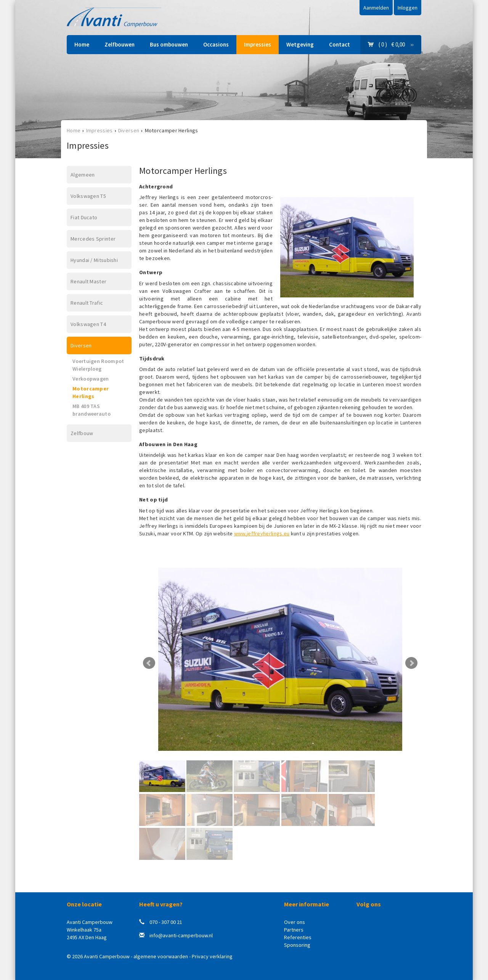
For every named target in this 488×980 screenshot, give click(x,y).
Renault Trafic (87, 303)
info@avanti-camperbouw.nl (181, 935)
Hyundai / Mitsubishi (94, 260)
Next (411, 663)
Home (82, 44)
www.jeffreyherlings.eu (262, 533)
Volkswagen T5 (88, 196)
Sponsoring (297, 945)
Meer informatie (307, 904)
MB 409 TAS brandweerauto (91, 410)
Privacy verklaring (212, 956)
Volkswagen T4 (88, 324)
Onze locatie (84, 904)
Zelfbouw (82, 433)
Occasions (216, 44)
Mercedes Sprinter (93, 239)
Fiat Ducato (84, 217)
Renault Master (88, 281)
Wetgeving (300, 44)
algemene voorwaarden (161, 956)
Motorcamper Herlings (91, 392)
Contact (340, 44)
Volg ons (369, 904)
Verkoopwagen (91, 379)
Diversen (129, 130)
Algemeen (83, 175)
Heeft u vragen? (161, 904)
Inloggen (408, 8)
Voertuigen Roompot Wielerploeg (98, 365)
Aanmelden (376, 8)
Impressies (258, 44)
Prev (149, 663)
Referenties (298, 937)
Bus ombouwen (169, 44)
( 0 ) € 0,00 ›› (391, 44)
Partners (294, 930)
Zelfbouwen (120, 44)
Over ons (295, 922)
